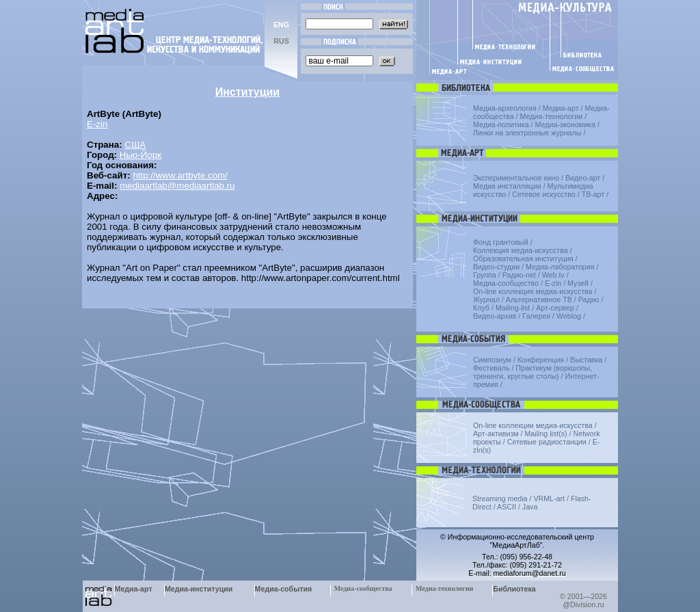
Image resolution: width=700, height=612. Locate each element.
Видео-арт (583, 178)
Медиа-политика (501, 124)
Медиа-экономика (565, 124)
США (135, 145)
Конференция (541, 360)
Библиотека (514, 589)
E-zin (97, 124)
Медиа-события (284, 589)
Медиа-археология (505, 108)
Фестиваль (491, 368)
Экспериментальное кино (516, 178)
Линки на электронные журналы (527, 133)
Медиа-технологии (552, 116)
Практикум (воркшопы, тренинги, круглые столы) (533, 372)
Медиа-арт (561, 108)
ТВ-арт (593, 194)
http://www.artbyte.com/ (180, 175)
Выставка (586, 360)
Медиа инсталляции (507, 186)
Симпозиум (492, 360)
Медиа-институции (199, 589)
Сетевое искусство (544, 194)
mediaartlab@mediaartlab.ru (177, 186)
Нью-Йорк (140, 155)
